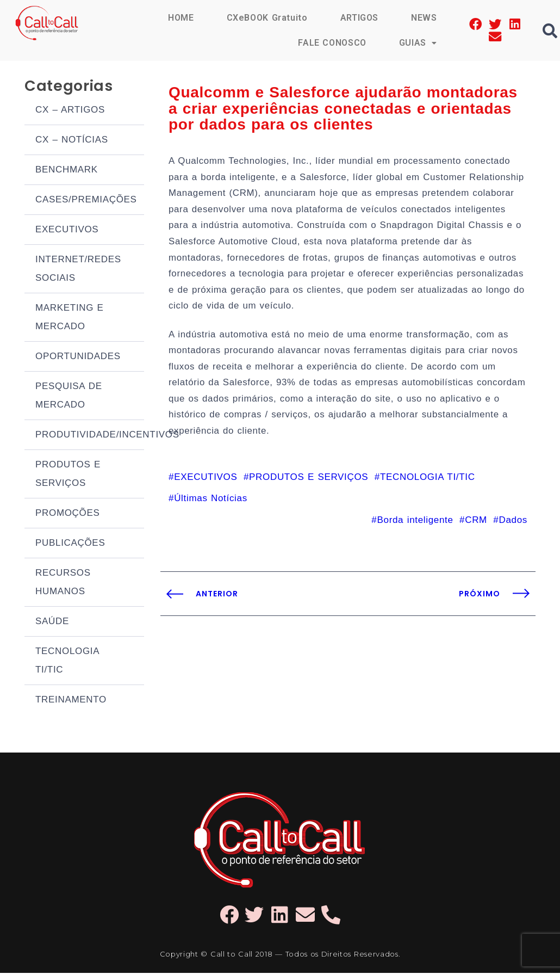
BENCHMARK (67, 171)
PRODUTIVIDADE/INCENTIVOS (90, 436)
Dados (513, 526)
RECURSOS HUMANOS (63, 583)
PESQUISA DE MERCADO (69, 396)
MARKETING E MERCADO (70, 318)
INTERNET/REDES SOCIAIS (78, 270)
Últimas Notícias (211, 504)
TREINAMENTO (71, 701)
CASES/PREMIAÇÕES (86, 201)
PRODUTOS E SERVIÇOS (68, 475)
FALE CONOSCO (332, 43)
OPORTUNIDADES (78, 357)
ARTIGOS (359, 18)
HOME (181, 18)
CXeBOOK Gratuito (266, 18)
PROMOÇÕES (68, 514)
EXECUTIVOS (67, 230)
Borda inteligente (415, 526)
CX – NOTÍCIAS (72, 141)
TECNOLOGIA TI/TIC (67, 661)
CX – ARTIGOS (70, 111)
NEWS (424, 18)
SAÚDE (52, 622)
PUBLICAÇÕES (70, 544)
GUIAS (418, 43)
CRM (476, 526)
